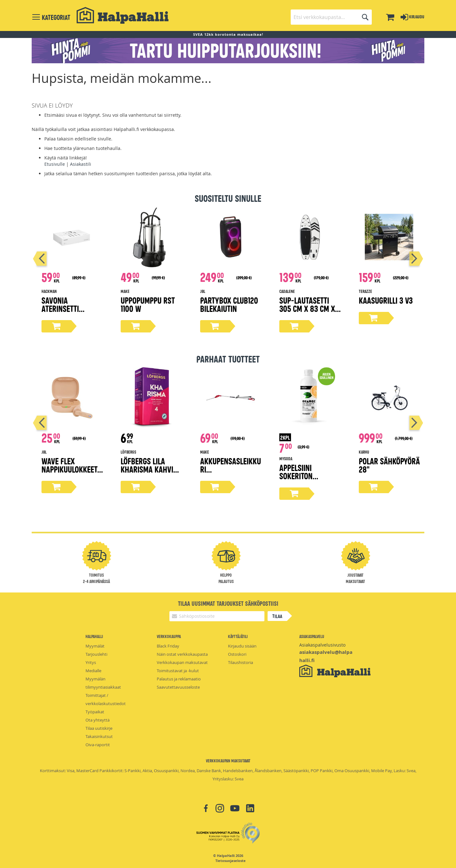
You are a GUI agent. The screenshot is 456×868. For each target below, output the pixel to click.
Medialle (93, 671)
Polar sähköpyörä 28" (389, 465)
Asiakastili (81, 164)
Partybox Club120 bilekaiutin (229, 304)
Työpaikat (95, 712)
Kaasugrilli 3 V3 (386, 300)
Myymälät (95, 646)
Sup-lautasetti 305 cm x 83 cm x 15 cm (307, 308)
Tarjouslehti (96, 654)
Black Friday (168, 646)
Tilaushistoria (241, 662)
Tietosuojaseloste (231, 861)
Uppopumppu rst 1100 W (148, 304)
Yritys (91, 662)
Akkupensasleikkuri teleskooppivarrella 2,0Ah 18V (231, 473)
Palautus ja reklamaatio (179, 679)
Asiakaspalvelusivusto (322, 645)
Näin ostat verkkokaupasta (182, 654)
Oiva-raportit (98, 745)
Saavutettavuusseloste (178, 687)
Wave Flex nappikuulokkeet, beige (70, 469)
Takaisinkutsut (99, 736)
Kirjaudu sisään (242, 646)
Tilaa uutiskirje (99, 728)
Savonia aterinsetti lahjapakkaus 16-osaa (70, 312)
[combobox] (331, 17)
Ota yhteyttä (98, 720)
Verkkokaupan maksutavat (182, 662)
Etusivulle (55, 164)
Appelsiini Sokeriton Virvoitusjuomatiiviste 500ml (309, 480)
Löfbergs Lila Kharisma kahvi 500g (147, 469)
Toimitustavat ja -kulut (178, 671)
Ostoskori (237, 654)
